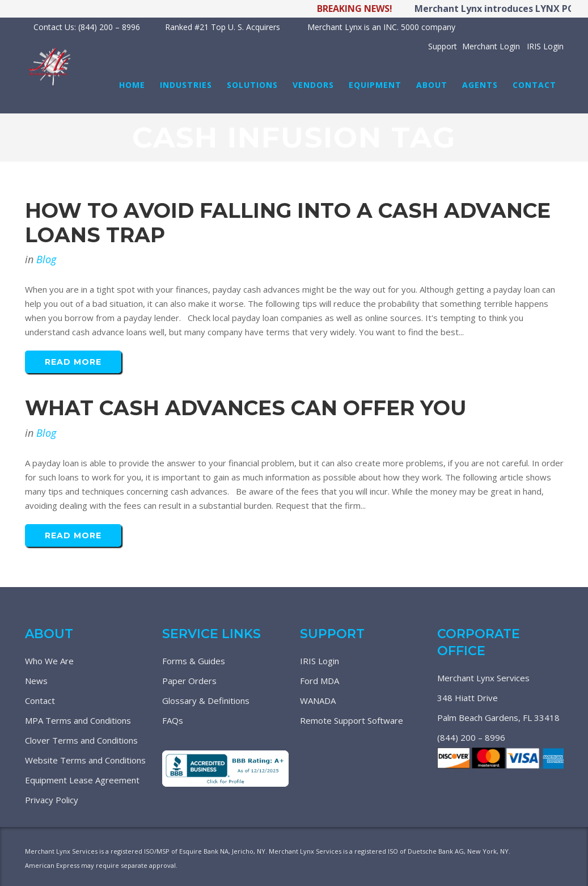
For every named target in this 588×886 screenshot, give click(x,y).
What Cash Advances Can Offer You (246, 408)
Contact (40, 701)
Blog (46, 259)
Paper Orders (189, 681)
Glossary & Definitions (206, 701)
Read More (73, 362)
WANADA (318, 701)
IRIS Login (320, 661)
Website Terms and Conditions (85, 760)
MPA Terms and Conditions (78, 720)
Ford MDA (320, 681)
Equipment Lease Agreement (82, 780)
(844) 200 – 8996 (471, 737)
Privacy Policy (52, 800)
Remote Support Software (352, 720)
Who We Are (49, 661)
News (36, 681)
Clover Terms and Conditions (81, 740)
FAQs (173, 720)
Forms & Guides (194, 661)
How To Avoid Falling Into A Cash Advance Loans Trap (288, 223)
